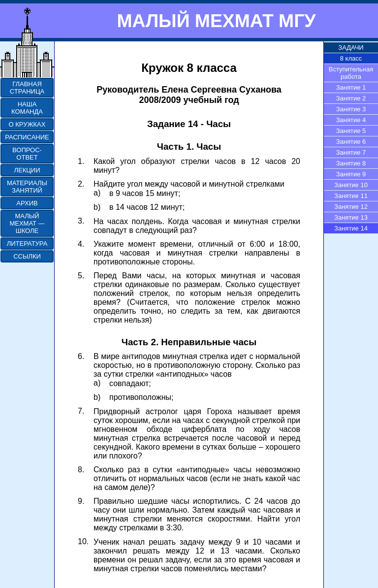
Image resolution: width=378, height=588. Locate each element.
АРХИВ (27, 203)
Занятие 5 (351, 131)
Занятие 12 (351, 207)
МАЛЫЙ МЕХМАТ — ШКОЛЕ (27, 223)
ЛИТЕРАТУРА (27, 244)
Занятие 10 (351, 185)
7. (81, 411)
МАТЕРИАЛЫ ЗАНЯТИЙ (27, 187)
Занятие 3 (351, 109)
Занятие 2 (351, 98)
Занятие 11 (351, 196)
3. (81, 221)
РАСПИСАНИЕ (27, 137)
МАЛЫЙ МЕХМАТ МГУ (216, 21)
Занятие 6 (351, 142)
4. (81, 244)
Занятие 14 (351, 228)
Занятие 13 (351, 217)
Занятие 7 (351, 152)
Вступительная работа (351, 73)
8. (81, 470)
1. (81, 161)
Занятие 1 (351, 87)
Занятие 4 (351, 120)
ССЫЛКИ (27, 256)
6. (81, 356)
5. (81, 276)
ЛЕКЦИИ (27, 170)
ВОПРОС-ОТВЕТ (27, 154)
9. (81, 501)
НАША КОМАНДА (27, 108)
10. (83, 541)
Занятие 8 (351, 163)
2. (81, 184)
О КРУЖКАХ (27, 124)
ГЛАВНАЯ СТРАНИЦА (27, 88)
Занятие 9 (351, 174)
